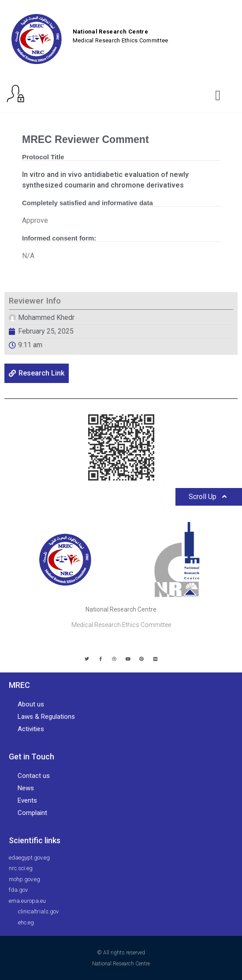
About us (31, 704)
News (26, 788)
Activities (31, 729)
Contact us (34, 776)
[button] (218, 95)
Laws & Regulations (46, 717)
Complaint (32, 813)
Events (27, 800)
